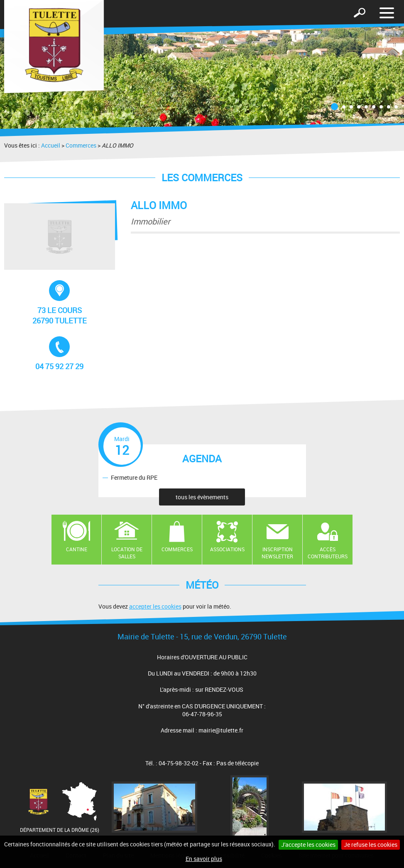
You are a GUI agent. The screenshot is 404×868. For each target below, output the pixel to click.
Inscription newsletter (277, 553)
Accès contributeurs (328, 553)
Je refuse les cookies (371, 845)
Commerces (81, 145)
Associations (227, 549)
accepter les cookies (155, 606)
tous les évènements (202, 497)
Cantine (77, 549)
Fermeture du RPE (134, 477)
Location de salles (127, 553)
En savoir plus (204, 859)
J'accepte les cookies (308, 845)
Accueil (51, 145)
